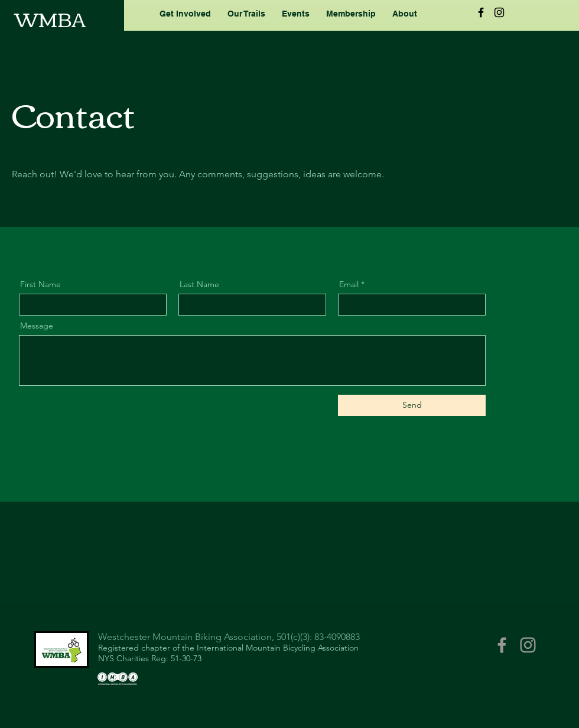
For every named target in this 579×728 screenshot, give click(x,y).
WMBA (50, 18)
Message (37, 326)
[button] (185, 14)
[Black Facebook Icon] (481, 12)
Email (349, 284)
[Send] (412, 405)
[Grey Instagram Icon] (528, 645)
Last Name (199, 284)
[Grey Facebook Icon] (502, 645)
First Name (40, 284)
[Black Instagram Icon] (499, 12)
